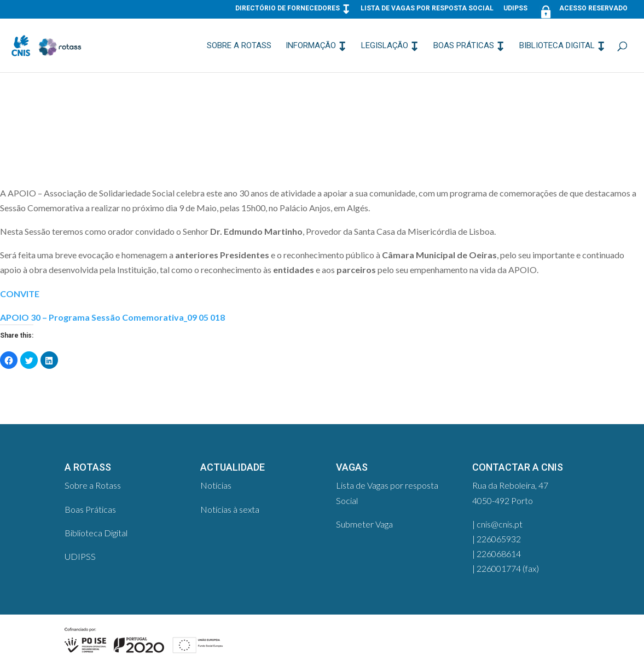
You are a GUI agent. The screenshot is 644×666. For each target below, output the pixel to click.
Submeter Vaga (364, 524)
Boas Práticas (464, 46)
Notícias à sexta (230, 509)
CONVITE (20, 294)
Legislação (385, 46)
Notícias (216, 485)
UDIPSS (515, 8)
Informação (311, 46)
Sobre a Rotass (239, 46)
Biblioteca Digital (557, 46)
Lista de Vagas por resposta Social (427, 8)
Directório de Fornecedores (288, 8)
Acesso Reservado (582, 11)
